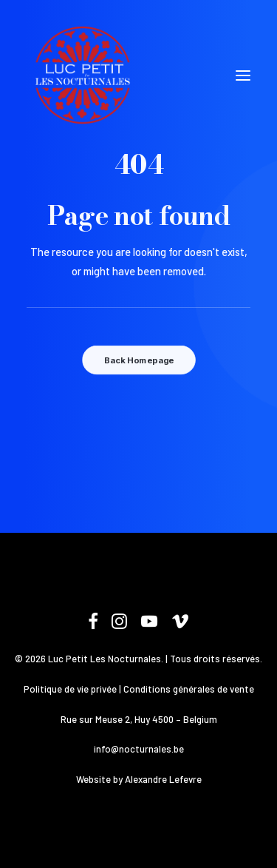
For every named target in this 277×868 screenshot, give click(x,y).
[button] (243, 75)
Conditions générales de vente (189, 689)
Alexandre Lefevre (163, 779)
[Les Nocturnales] (82, 75)
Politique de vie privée (70, 689)
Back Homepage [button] (138, 360)
